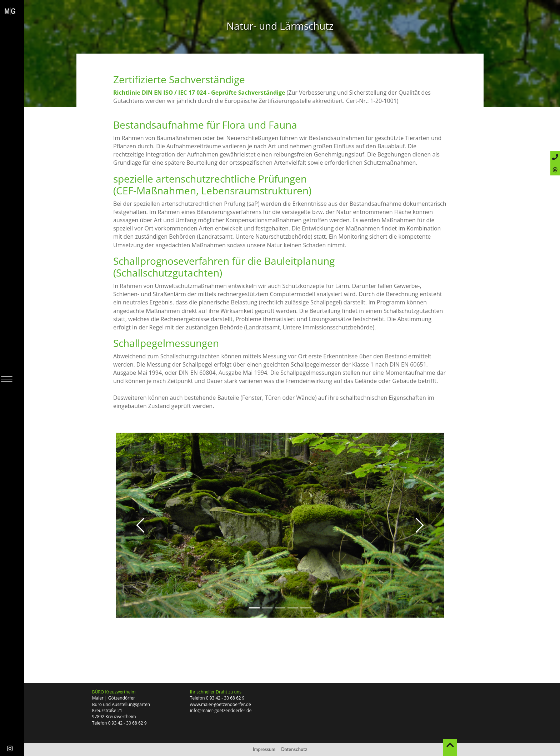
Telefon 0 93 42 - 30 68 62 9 (119, 723)
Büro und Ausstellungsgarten (121, 704)
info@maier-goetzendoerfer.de (221, 710)
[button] (140, 525)
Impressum (264, 749)
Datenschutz (294, 749)
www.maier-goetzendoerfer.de (221, 704)
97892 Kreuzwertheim (114, 717)
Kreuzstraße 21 (107, 710)
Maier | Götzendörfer (114, 698)
